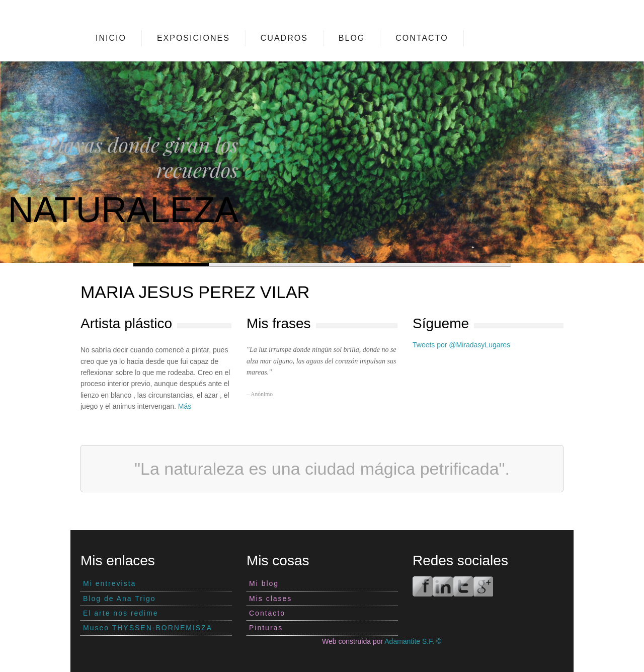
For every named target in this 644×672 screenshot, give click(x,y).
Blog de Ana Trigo (119, 599)
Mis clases (270, 599)
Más (185, 406)
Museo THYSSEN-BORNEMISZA (148, 628)
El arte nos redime (121, 613)
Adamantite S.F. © (413, 641)
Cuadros (284, 38)
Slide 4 (397, 265)
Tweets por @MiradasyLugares (461, 345)
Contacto (422, 38)
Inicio (111, 38)
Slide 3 (322, 265)
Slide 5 (473, 265)
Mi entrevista (109, 583)
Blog (352, 38)
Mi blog (264, 583)
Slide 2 (247, 265)
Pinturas (266, 628)
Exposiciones (193, 38)
